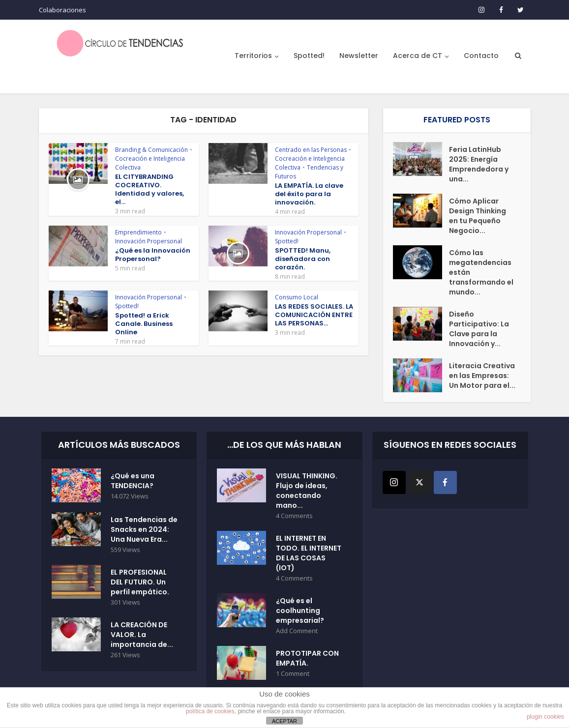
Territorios (253, 56)
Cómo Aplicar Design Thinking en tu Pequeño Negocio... (478, 216)
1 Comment (293, 674)
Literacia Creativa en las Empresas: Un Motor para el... (482, 376)
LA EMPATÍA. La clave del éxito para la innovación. (309, 194)
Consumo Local (297, 297)
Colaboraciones (62, 10)
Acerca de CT (418, 56)
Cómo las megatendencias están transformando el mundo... (481, 272)
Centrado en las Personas (311, 150)
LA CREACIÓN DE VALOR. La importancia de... (142, 635)
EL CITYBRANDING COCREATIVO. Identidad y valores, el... (150, 189)
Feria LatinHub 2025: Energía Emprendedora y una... (479, 164)
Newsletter (359, 56)
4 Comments (294, 516)
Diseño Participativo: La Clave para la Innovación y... (479, 329)
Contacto (481, 56)
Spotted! (309, 56)
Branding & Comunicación (151, 150)
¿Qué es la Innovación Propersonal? (153, 255)
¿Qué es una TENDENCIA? (133, 481)
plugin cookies (545, 717)
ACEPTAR (284, 721)
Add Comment (297, 631)
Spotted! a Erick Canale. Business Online (144, 324)
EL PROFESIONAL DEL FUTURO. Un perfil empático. (140, 582)
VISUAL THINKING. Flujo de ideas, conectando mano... (307, 491)
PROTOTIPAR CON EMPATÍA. (307, 658)
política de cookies (210, 711)
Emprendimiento (138, 232)
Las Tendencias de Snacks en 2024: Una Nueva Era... (144, 529)
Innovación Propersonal (149, 241)
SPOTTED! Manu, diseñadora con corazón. (303, 259)
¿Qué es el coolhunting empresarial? (300, 611)
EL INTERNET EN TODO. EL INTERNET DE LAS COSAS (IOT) (309, 553)
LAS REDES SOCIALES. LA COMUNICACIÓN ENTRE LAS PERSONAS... (314, 315)
